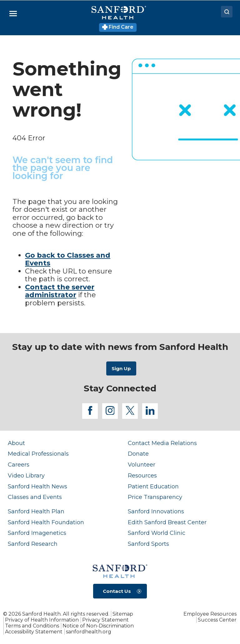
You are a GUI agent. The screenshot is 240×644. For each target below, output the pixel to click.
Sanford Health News (37, 486)
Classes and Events (35, 497)
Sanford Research (33, 544)
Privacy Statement (105, 620)
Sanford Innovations (156, 511)
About (16, 443)
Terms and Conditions (32, 626)
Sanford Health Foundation (46, 522)
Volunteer (142, 465)
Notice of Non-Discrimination (98, 626)
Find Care (118, 27)
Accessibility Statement (34, 632)
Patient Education (153, 486)
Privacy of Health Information (42, 620)
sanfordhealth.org (89, 632)
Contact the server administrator (60, 291)
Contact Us (117, 591)
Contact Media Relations (162, 443)
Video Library (26, 475)
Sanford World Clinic (157, 533)
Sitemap (123, 614)
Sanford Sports (148, 544)
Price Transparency (155, 497)
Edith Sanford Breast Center (167, 522)
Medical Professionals (38, 454)
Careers (19, 465)
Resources (142, 475)
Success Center (217, 620)
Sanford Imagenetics (37, 533)
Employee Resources (210, 614)
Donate (138, 454)
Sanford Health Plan (36, 511)
